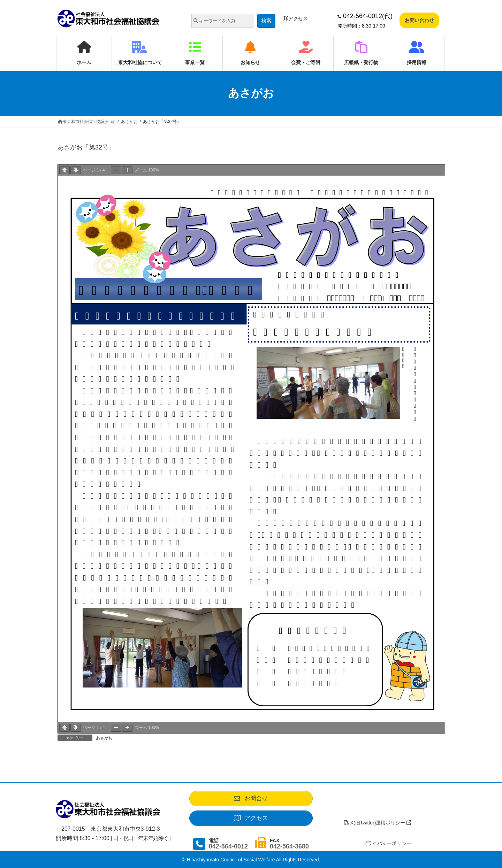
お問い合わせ (419, 20)
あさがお (104, 738)
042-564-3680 (289, 846)
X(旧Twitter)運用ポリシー (378, 823)
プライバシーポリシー (387, 843)
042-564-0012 (228, 846)
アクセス (295, 18)
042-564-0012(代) (365, 16)
